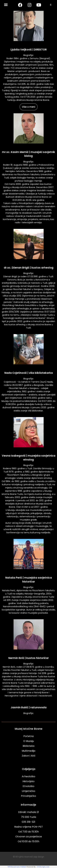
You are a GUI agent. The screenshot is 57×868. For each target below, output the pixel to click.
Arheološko (28, 776)
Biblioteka (28, 746)
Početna (28, 736)
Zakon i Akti (28, 756)
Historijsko (28, 781)
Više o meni (29, 107)
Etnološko (28, 786)
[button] (6, 5)
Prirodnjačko (28, 796)
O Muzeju (29, 741)
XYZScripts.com (43, 867)
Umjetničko (28, 791)
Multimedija (28, 751)
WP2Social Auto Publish (17, 867)
